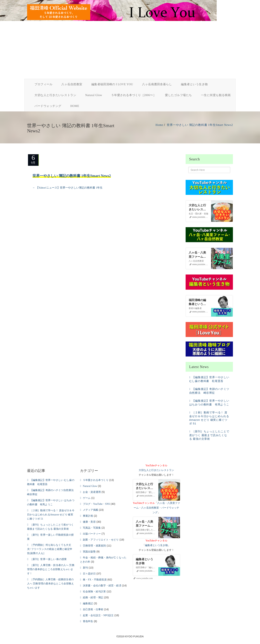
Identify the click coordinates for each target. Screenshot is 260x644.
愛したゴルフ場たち (178, 95)
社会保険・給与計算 (94, 592)
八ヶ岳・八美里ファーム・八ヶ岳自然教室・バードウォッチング (157, 508)
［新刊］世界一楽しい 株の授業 (48, 559)
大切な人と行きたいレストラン (55, 95)
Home (159, 125)
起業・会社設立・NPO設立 (98, 615)
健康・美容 (89, 522)
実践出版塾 (89, 552)
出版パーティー (92, 534)
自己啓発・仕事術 (93, 609)
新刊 (85, 568)
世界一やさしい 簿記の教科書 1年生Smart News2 (200, 125)
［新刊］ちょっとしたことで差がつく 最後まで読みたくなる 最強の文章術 (209, 435)
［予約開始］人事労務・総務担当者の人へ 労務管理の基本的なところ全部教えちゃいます (50, 584)
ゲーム (87, 498)
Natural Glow (94, 95)
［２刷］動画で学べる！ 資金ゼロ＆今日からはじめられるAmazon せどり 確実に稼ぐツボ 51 (51, 515)
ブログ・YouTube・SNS (96, 504)
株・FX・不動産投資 (95, 580)
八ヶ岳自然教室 (72, 84)
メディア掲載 (91, 510)
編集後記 (88, 603)
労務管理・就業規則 (94, 546)
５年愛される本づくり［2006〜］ (134, 95)
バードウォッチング (48, 106)
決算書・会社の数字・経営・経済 (102, 586)
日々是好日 (89, 574)
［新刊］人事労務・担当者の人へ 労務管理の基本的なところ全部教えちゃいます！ (51, 569)
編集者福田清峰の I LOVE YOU (112, 84)
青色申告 (88, 621)
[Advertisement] (130, 52)
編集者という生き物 (194, 84)
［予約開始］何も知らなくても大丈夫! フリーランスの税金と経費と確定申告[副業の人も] (50, 549)
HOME (75, 106)
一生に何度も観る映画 (216, 95)
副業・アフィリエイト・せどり (101, 540)
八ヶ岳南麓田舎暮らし (157, 84)
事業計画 (88, 516)
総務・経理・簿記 (93, 597)
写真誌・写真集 (92, 528)
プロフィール (43, 84)
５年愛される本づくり (96, 480)
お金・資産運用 (92, 492)
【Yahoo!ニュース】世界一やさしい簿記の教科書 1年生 (68, 188)
